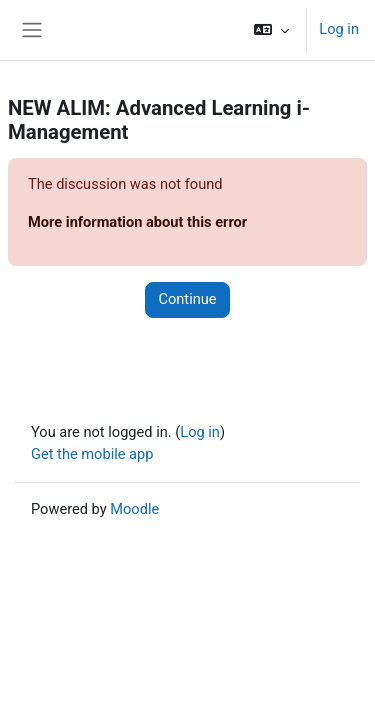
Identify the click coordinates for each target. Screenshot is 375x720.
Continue (187, 299)
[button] (271, 30)
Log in (339, 29)
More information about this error (137, 222)
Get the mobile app (92, 454)
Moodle (134, 509)
